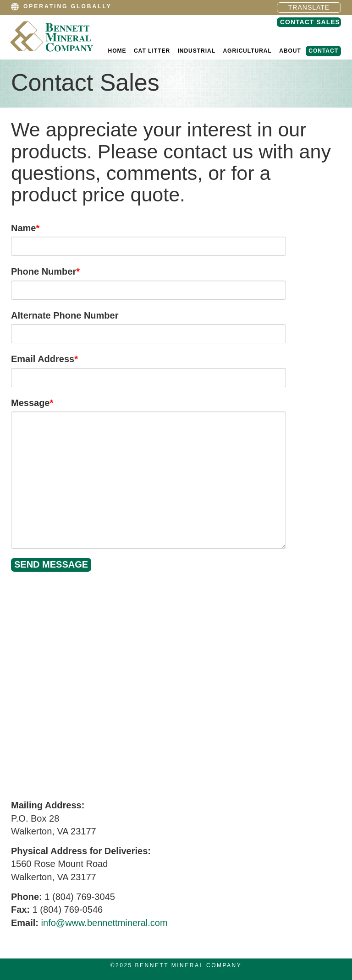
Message (32, 403)
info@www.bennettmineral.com (104, 923)
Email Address (44, 359)
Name (25, 228)
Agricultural (247, 51)
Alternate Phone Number (65, 315)
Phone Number (45, 271)
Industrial (196, 51)
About (290, 51)
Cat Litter (152, 51)
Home (117, 51)
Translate (309, 7)
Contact (323, 51)
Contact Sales (310, 22)
